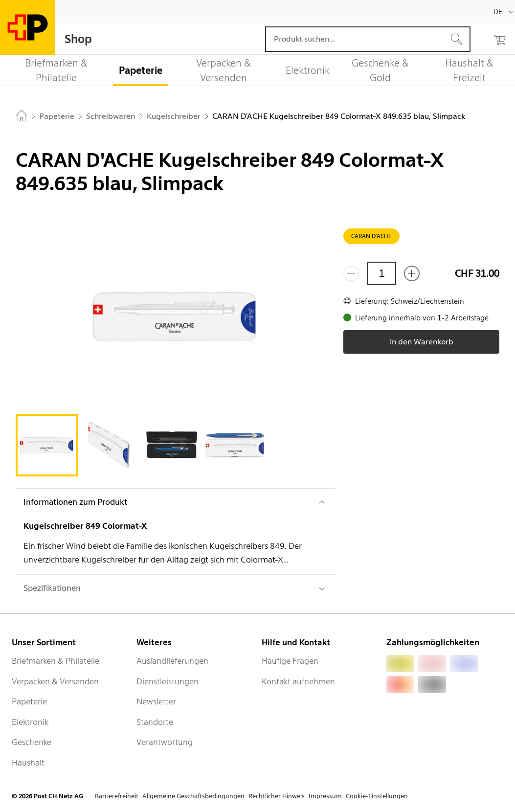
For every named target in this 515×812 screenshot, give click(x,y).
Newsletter (156, 701)
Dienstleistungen (168, 681)
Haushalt (28, 763)
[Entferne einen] (351, 273)
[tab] (47, 445)
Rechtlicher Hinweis (277, 796)
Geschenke (32, 742)
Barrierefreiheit (117, 796)
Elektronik (30, 722)
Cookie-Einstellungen (377, 796)
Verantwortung (165, 742)
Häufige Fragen (290, 661)
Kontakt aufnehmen (298, 681)
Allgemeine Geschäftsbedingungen (193, 796)
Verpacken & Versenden (55, 681)
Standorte (155, 722)
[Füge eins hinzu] (412, 273)
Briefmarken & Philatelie (56, 661)
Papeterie (29, 701)
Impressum (325, 796)
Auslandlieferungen (172, 661)
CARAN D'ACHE (371, 236)
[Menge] (381, 273)
